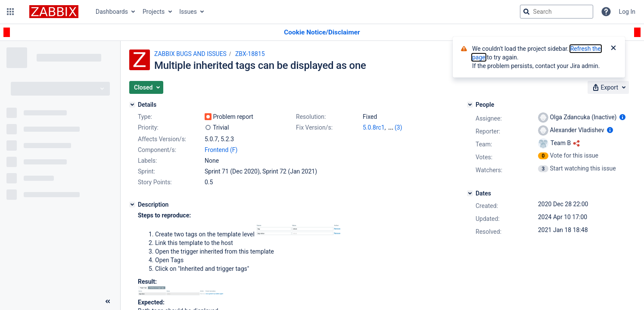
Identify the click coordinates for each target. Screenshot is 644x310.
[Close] (613, 49)
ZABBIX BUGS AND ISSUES (190, 54)
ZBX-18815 (250, 54)
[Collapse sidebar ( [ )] (108, 301)
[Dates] (470, 193)
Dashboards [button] (112, 12)
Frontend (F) (221, 150)
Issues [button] (188, 12)
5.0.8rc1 (374, 127)
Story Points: (155, 182)
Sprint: (146, 171)
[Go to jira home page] (54, 12)
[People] (470, 105)
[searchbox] (557, 12)
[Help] (606, 12)
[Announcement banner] (322, 33)
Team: (484, 144)
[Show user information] (622, 117)
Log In (627, 12)
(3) (398, 127)
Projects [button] (154, 12)
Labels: (147, 161)
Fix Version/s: (314, 127)
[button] (10, 12)
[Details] (132, 105)
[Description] (132, 205)
